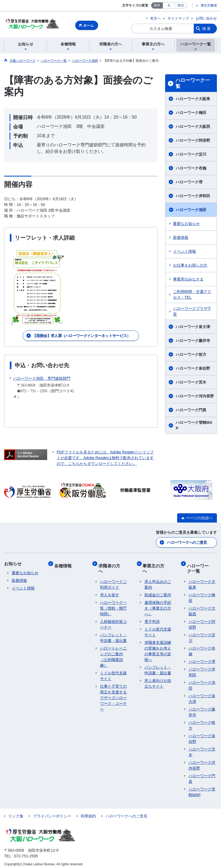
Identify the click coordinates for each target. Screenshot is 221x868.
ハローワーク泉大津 (193, 328)
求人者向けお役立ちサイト (158, 675)
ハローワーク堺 (189, 183)
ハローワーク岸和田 (193, 197)
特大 (181, 5)
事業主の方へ (158, 564)
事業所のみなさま (188, 280)
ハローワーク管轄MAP (194, 426)
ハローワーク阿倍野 (193, 141)
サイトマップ (178, 18)
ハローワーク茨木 (191, 383)
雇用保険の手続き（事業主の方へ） (158, 600)
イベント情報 (184, 252)
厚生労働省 (209, 5)
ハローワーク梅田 (191, 113)
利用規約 (88, 813)
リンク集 (16, 813)
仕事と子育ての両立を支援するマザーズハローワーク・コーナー (113, 689)
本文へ (155, 18)
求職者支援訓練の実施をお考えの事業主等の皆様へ (158, 642)
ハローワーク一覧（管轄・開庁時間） (113, 600)
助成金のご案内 (158, 586)
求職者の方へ (113, 564)
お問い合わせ (206, 18)
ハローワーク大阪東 (193, 100)
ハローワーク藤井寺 (193, 341)
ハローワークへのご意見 (187, 542)
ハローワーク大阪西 (193, 127)
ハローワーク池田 (191, 211)
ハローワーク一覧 (193, 84)
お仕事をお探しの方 (190, 266)
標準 (157, 5)
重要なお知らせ (186, 224)
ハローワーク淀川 (191, 155)
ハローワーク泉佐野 (193, 369)
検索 (207, 29)
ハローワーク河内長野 (195, 397)
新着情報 (181, 238)
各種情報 (65, 564)
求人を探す (110, 586)
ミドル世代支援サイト (113, 667)
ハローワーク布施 (191, 169)
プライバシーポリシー (52, 813)
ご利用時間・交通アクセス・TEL (192, 295)
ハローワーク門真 (191, 411)
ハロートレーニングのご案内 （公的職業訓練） (113, 648)
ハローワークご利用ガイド (113, 576)
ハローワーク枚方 (191, 355)
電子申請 (152, 613)
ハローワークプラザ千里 (192, 312)
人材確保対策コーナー (113, 616)
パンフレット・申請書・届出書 (113, 629)
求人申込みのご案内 (158, 576)
